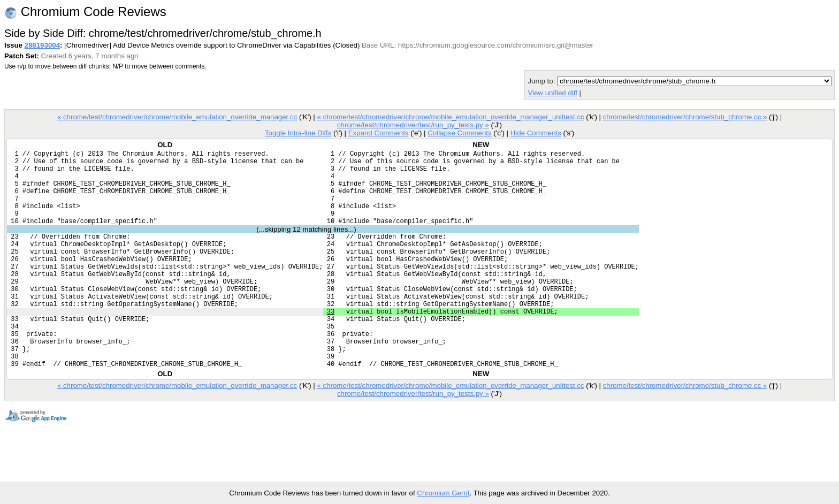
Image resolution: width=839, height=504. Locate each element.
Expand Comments (379, 133)
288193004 (42, 45)
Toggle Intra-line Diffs (298, 133)
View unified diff (552, 93)
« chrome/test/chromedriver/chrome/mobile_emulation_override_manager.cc (177, 117)
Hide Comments (536, 133)
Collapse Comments (459, 133)
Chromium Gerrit (443, 493)
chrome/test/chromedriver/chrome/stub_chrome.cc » (685, 117)
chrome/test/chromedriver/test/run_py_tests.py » (413, 125)
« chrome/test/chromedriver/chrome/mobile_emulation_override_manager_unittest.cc (450, 117)
